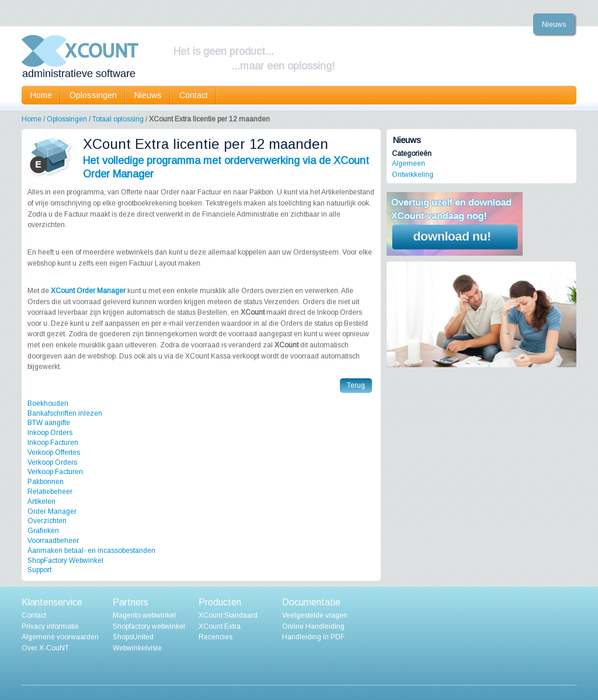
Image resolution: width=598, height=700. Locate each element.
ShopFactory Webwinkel (65, 560)
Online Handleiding (313, 626)
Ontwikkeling (413, 175)
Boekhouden (48, 403)
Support (39, 570)
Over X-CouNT (45, 648)
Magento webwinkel (144, 615)
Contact (194, 95)
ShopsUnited (133, 637)
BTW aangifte (49, 423)
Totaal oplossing (118, 119)
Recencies (215, 637)
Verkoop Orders (52, 462)
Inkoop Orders (50, 433)
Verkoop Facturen (55, 472)
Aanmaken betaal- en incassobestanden (91, 551)
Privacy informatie (50, 626)
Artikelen (41, 502)
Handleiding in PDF (313, 637)
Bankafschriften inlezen (65, 413)
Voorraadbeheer (53, 541)
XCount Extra (220, 626)
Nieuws (554, 25)
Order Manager (52, 511)
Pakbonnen (46, 482)
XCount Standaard (228, 615)
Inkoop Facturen (53, 443)
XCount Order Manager (88, 291)
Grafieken (43, 531)
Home (41, 95)
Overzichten (47, 521)
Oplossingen (67, 119)
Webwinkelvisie (137, 648)
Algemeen (408, 163)
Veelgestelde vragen (315, 615)
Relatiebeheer (50, 492)
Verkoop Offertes (54, 452)
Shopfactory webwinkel (149, 626)
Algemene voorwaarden (60, 637)
